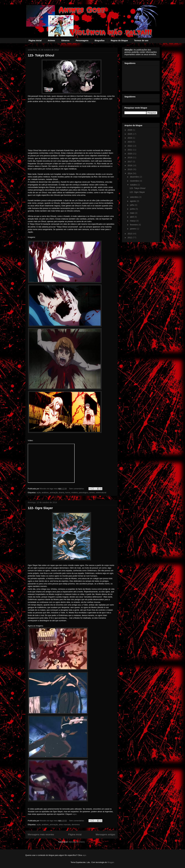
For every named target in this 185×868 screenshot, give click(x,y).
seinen (92, 493)
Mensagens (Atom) (77, 842)
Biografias (100, 41)
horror (68, 493)
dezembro (135, 177)
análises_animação (50, 493)
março (133, 221)
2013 (130, 234)
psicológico (83, 493)
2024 (130, 138)
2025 (130, 134)
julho (132, 205)
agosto (133, 201)
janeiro (133, 229)
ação (39, 493)
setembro (134, 197)
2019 (130, 158)
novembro (135, 181)
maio (132, 213)
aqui (75, 814)
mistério (75, 493)
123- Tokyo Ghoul (41, 55)
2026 (130, 130)
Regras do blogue (119, 41)
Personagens (82, 41)
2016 (130, 165)
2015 (130, 169)
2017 (130, 162)
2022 (130, 146)
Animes (51, 41)
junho (133, 209)
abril (132, 217)
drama (61, 493)
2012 (130, 238)
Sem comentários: (77, 489)
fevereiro (134, 225)
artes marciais (65, 825)
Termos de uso (141, 41)
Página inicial (35, 41)
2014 (130, 173)
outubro (134, 185)
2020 (130, 154)
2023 (130, 142)
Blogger (111, 862)
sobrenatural (101, 493)
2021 (130, 150)
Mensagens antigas (105, 835)
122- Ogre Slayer (40, 508)
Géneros (65, 41)
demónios (76, 825)
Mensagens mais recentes (41, 835)
